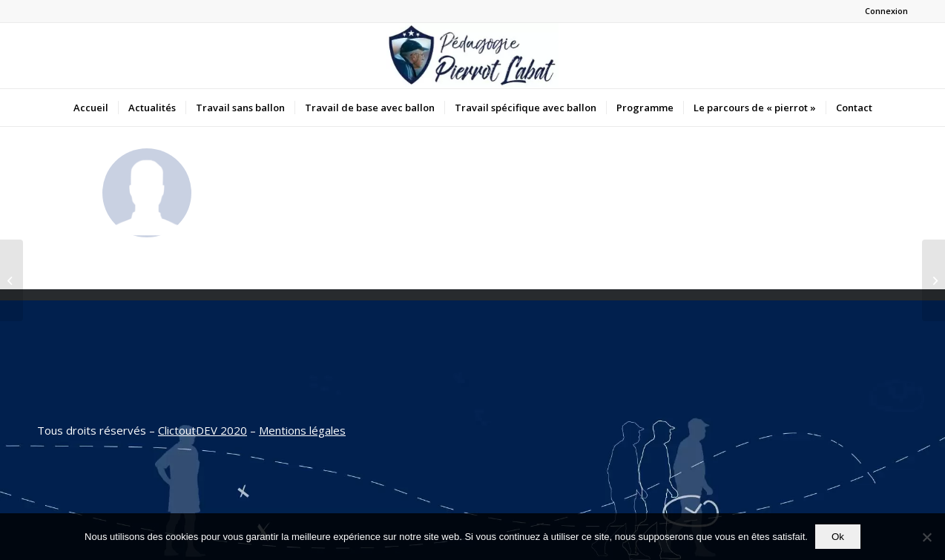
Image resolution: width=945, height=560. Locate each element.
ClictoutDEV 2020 (202, 430)
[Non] (926, 537)
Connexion (886, 11)
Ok (838, 537)
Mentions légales (302, 430)
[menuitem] (91, 108)
